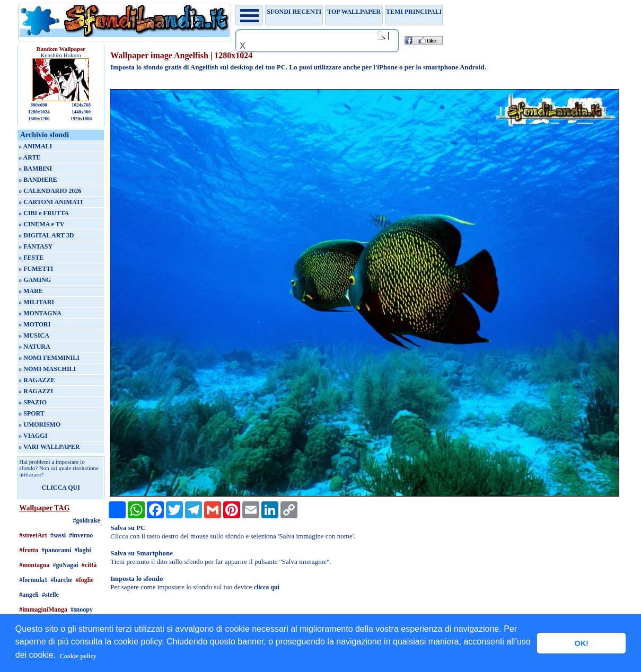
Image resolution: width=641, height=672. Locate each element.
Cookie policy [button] (78, 656)
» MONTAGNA (40, 313)
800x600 (39, 105)
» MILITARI (36, 302)
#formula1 (33, 580)
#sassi (58, 535)
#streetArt (33, 535)
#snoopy (82, 609)
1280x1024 (39, 112)
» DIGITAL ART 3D (46, 235)
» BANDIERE (38, 180)
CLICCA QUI (61, 488)
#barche (62, 580)
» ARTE (29, 157)
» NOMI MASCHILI (47, 369)
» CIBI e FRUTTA (44, 213)
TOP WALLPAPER (354, 12)
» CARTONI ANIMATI (51, 202)
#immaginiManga (43, 609)
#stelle (50, 595)
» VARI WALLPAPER (49, 447)
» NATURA (34, 347)
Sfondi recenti (294, 12)
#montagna (34, 565)
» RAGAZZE (37, 380)
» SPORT (32, 413)
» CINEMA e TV (41, 224)
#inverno (81, 535)
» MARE (31, 291)
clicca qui (267, 587)
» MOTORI (34, 324)
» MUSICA (34, 335)
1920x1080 (81, 119)
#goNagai (66, 565)
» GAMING (35, 280)
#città (89, 565)
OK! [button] (581, 643)
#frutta (29, 550)
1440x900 (81, 112)
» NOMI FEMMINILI (49, 358)
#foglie (85, 580)
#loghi (82, 550)
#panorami (56, 550)
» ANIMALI (35, 146)
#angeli (29, 595)
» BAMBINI (35, 169)
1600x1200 (39, 119)
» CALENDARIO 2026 (50, 191)
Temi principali (414, 12)
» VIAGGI (33, 436)
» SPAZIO (33, 402)
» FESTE (31, 258)
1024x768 (81, 105)
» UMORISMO (39, 425)
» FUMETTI (36, 269)
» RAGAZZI (36, 391)
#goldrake (87, 520)
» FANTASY (36, 246)
